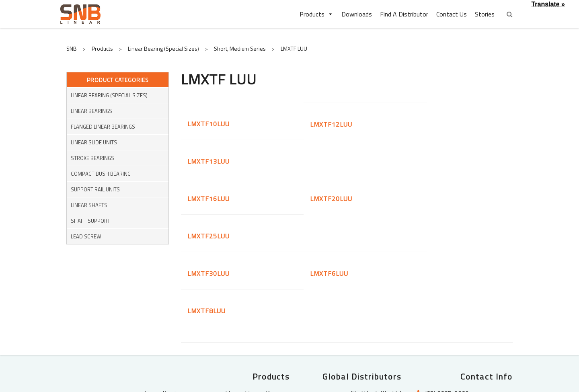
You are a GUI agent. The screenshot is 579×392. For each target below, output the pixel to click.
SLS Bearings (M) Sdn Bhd (366, 310)
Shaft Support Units (262, 332)
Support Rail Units (95, 189)
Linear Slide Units (94, 142)
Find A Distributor (404, 14)
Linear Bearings (91, 111)
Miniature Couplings (160, 343)
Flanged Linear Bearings (103, 127)
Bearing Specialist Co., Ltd (366, 341)
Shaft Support (90, 221)
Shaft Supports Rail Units (151, 332)
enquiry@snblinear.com (458, 311)
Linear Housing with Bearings (250, 321)
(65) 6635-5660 (447, 299)
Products (316, 14)
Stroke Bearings (92, 158)
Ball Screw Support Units (256, 343)
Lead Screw (86, 236)
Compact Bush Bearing (101, 174)
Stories (485, 14)
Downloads (357, 14)
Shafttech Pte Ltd (376, 298)
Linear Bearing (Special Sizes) (109, 95)
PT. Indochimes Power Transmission (371, 325)
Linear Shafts (89, 205)
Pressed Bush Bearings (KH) (252, 310)
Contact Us (452, 14)
